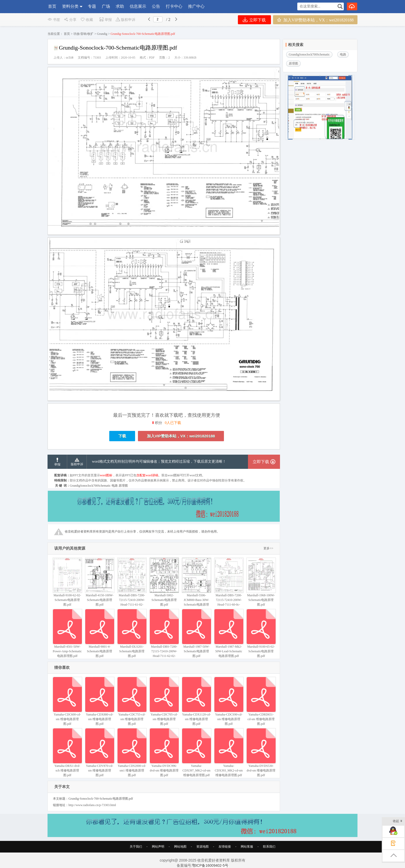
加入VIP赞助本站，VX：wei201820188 (315, 20)
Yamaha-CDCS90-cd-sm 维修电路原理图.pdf (229, 701)
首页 (52, 6)
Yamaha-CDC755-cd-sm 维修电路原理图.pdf (132, 701)
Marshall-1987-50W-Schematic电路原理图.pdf (196, 633)
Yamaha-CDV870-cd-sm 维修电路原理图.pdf (100, 753)
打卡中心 (174, 6)
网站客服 (247, 847)
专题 (92, 6)
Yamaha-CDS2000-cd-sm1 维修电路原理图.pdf (132, 753)
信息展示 (138, 6)
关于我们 (136, 847)
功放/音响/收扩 (84, 34)
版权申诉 (125, 20)
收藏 (87, 20)
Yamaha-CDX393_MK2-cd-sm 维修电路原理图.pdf (229, 753)
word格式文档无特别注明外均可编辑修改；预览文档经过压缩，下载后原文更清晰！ (159, 461)
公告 (156, 6)
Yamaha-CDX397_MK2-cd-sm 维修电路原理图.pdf (196, 753)
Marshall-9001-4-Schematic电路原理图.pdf (100, 633)
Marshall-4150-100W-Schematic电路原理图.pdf (100, 582)
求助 (120, 6)
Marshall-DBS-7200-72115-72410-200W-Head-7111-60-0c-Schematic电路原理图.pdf (229, 587)
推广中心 (196, 6)
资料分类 (70, 6)
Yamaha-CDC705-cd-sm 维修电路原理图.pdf (164, 701)
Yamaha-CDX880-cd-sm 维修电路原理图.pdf (100, 701)
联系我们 (269, 847)
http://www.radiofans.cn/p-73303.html (92, 805)
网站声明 (158, 847)
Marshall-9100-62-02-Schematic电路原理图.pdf (67, 582)
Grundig (102, 34)
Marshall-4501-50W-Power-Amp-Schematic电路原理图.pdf (67, 633)
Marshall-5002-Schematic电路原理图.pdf (164, 582)
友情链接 (225, 847)
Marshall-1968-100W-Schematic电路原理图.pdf (261, 582)
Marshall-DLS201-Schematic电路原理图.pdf (132, 633)
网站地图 (180, 847)
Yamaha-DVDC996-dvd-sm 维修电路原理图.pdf (164, 753)
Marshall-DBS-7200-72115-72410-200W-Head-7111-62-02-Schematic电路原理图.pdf (164, 638)
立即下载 (254, 20)
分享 (70, 20)
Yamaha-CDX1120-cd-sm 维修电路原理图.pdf (196, 701)
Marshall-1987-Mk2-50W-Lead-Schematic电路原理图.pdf (229, 633)
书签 (54, 20)
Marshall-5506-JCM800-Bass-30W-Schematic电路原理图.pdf (196, 584)
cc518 (70, 58)
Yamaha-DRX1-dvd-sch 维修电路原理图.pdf (67, 753)
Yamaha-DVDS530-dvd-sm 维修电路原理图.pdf (261, 753)
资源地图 (202, 847)
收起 (398, 821)
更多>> (268, 548)
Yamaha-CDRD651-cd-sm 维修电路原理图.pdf (261, 701)
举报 (106, 20)
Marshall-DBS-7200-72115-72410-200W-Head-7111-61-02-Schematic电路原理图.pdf (132, 587)
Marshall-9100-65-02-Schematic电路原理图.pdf (261, 633)
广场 (106, 6)
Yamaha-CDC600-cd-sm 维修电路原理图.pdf (67, 701)
